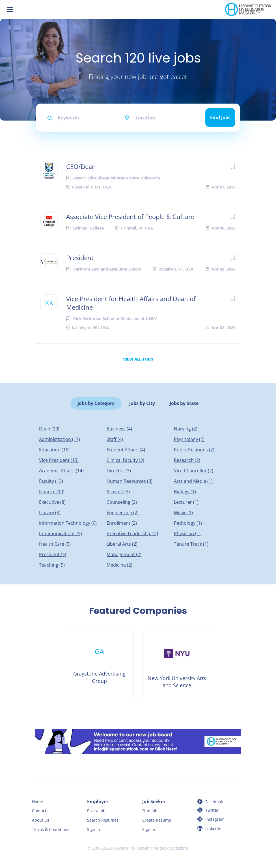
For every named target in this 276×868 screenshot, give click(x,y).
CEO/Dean (81, 166)
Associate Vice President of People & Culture (130, 217)
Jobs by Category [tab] (96, 403)
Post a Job (96, 811)
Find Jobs (220, 117)
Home (37, 802)
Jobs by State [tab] (184, 403)
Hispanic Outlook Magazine (162, 848)
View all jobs (138, 359)
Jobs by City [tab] (142, 403)
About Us (41, 820)
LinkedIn (213, 829)
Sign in (94, 829)
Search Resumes (103, 820)
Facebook (214, 802)
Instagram (215, 819)
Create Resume (157, 820)
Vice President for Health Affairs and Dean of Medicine (131, 303)
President (80, 258)
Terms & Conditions (51, 829)
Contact (39, 811)
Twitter (212, 810)
